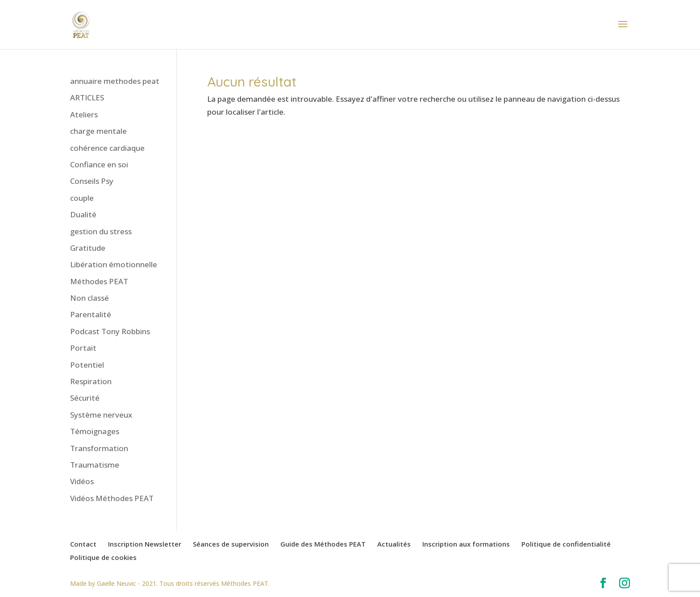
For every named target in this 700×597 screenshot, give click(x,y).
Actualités (394, 544)
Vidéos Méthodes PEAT (112, 498)
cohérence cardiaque (107, 148)
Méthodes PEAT (99, 281)
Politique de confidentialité (566, 544)
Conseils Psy (92, 181)
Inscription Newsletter (145, 544)
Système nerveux (101, 415)
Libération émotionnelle (114, 264)
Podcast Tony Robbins (110, 331)
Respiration (91, 381)
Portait (83, 348)
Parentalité (91, 314)
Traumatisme (95, 465)
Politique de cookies (103, 557)
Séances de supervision (231, 544)
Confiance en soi (99, 164)
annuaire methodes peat (115, 81)
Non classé (90, 298)
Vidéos (82, 481)
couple (82, 198)
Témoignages (95, 431)
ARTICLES (87, 97)
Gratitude (88, 248)
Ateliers (84, 114)
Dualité (83, 214)
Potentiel (87, 365)
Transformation (99, 448)
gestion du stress (101, 231)
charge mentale (98, 131)
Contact (83, 544)
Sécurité (85, 398)
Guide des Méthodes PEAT (323, 544)
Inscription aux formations (466, 544)
